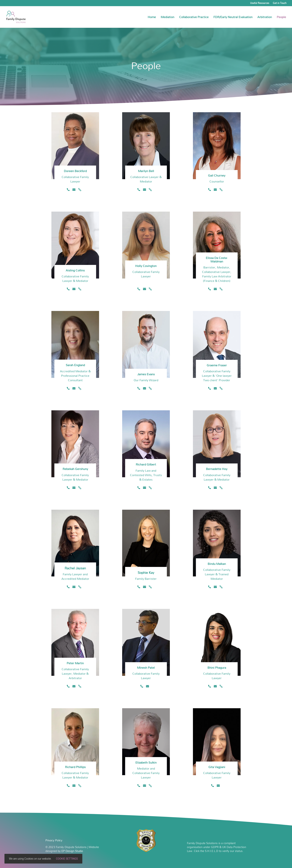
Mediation (168, 18)
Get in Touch (280, 4)
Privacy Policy (54, 840)
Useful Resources (260, 4)
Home (152, 18)
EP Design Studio (72, 851)
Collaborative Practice (194, 18)
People (281, 18)
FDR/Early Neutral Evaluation (233, 18)
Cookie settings (67, 859)
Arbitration (265, 18)
